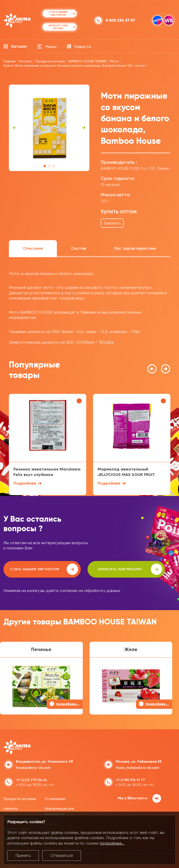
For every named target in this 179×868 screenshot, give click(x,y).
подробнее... (112, 843)
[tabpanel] (49, 128)
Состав (78, 248)
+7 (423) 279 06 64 (32, 780)
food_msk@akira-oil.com (137, 768)
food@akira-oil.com (33, 768)
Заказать (112, 223)
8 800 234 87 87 (120, 20)
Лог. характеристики (135, 248)
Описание (33, 248)
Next (84, 128)
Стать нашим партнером (44, 569)
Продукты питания (20, 799)
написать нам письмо (130, 569)
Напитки (11, 809)
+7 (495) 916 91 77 (130, 780)
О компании (55, 799)
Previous (15, 128)
